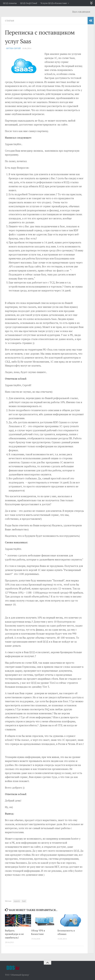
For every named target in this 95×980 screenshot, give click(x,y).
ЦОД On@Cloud (29, 3)
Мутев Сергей (13, 48)
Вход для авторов (81, 12)
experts (17, 901)
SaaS (24, 901)
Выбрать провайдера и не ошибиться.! (14, 934)
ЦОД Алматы (10, 3)
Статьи (10, 21)
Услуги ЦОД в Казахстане (54, 3)
